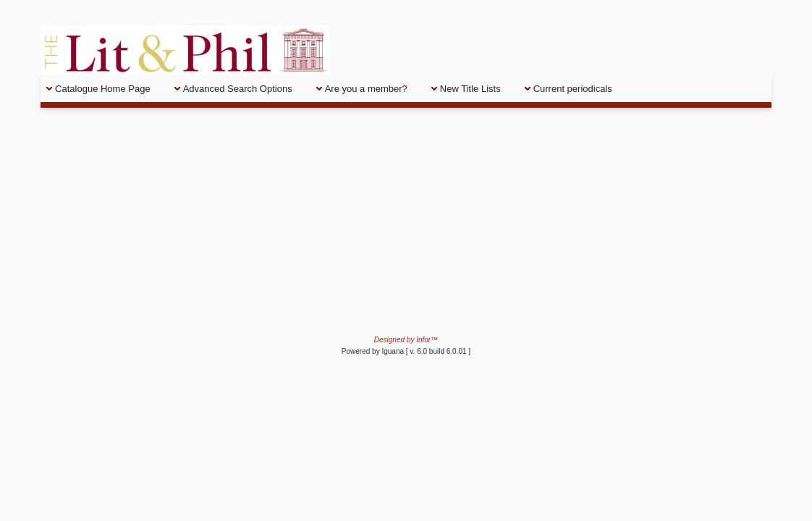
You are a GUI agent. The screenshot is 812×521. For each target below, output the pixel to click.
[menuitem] (105, 89)
